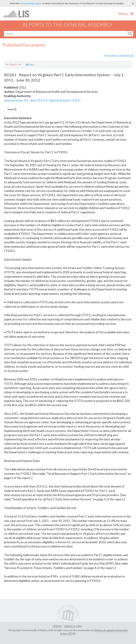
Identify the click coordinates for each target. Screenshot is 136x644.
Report (12, 109)
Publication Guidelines (119, 56)
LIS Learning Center (31, 3)
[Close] (133, 3)
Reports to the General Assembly (67, 25)
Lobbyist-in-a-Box (73, 626)
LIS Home (57, 626)
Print (30, 65)
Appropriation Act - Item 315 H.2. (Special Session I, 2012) (42, 100)
